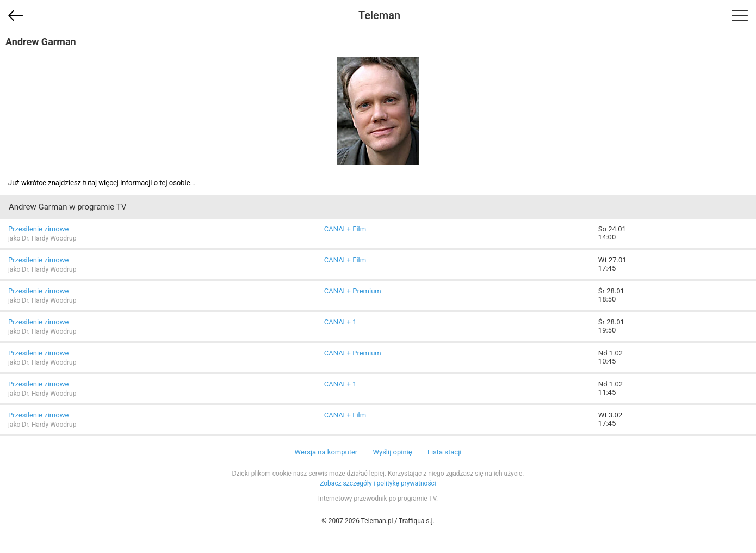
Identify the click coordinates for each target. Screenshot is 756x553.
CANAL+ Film (345, 229)
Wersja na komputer (326, 452)
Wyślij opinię (392, 452)
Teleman (379, 15)
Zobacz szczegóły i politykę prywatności (378, 483)
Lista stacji (445, 452)
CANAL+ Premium (353, 291)
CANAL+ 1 (340, 322)
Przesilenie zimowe (38, 229)
